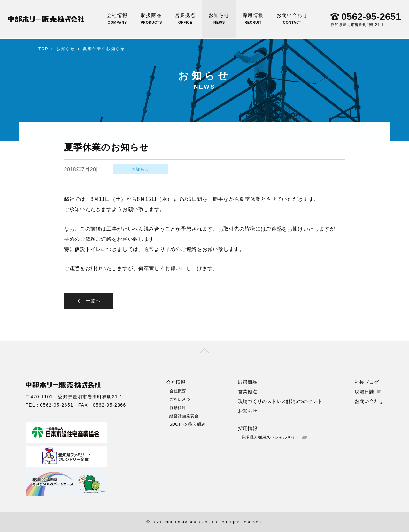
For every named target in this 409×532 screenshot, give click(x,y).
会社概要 (178, 391)
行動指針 (178, 408)
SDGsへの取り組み (187, 424)
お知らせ (219, 18)
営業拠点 (185, 18)
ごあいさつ (180, 399)
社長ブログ (367, 382)
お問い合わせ (292, 18)
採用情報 (253, 18)
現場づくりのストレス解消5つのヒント (280, 401)
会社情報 (117, 18)
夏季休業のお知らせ (104, 49)
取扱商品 (151, 18)
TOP (43, 49)
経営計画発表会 (184, 416)
